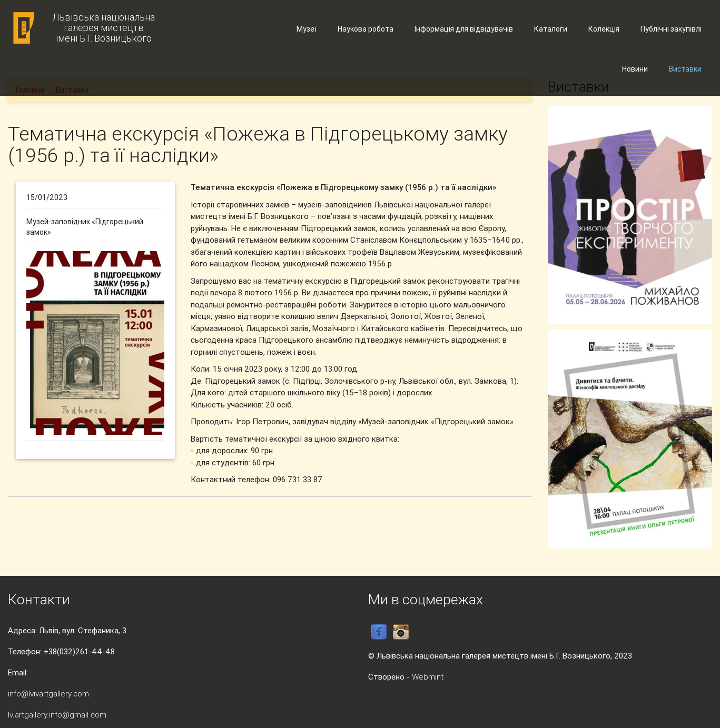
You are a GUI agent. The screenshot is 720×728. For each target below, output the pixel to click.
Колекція (604, 29)
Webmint (428, 677)
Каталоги (551, 29)
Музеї (307, 29)
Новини (635, 69)
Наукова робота (366, 29)
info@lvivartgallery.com (48, 694)
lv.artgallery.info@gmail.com (57, 715)
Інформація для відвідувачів (464, 29)
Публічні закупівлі (671, 29)
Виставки (685, 69)
